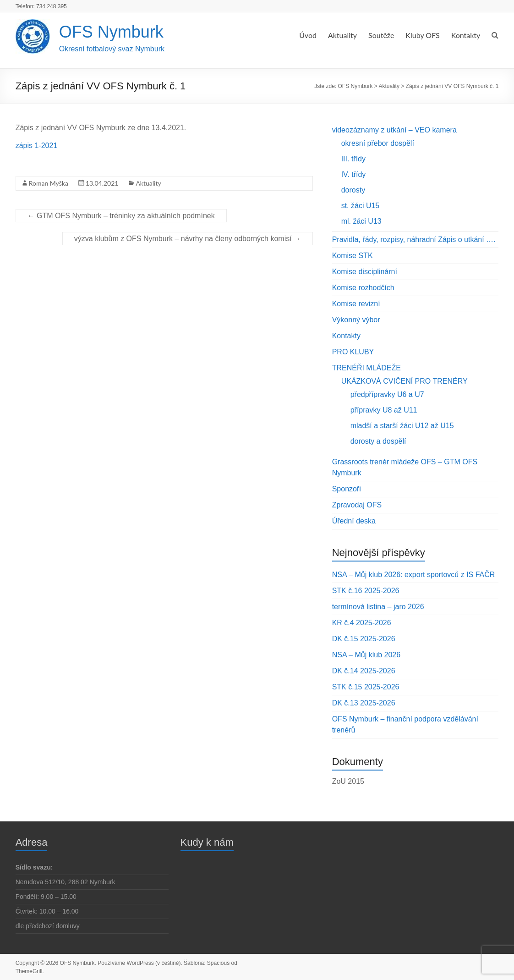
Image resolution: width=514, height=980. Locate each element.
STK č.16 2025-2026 (366, 591)
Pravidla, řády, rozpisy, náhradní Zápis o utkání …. (414, 239)
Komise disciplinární (365, 272)
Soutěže (381, 35)
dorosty (353, 190)
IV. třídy (354, 174)
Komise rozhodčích (363, 288)
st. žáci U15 (361, 206)
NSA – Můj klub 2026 (366, 655)
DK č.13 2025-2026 (364, 703)
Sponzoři (347, 489)
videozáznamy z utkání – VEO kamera (394, 130)
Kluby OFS (422, 35)
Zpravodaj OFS (357, 505)
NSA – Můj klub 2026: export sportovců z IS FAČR (414, 575)
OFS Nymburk (111, 32)
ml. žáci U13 (361, 221)
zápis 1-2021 (37, 146)
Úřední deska (354, 521)
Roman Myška (49, 183)
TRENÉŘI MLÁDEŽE (366, 368)
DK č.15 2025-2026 (364, 639)
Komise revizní (356, 304)
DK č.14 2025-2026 (364, 671)
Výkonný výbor (356, 320)
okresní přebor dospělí (378, 143)
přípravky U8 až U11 (384, 410)
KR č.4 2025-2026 (362, 623)
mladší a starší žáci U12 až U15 (402, 426)
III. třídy (353, 159)
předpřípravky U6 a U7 (387, 394)
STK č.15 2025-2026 (366, 687)
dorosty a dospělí (378, 441)
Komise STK (353, 256)
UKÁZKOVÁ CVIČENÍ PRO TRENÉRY (405, 381)
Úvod (308, 35)
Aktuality (342, 35)
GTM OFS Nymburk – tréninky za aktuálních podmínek (121, 216)
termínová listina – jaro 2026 (378, 607)
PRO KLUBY (353, 352)
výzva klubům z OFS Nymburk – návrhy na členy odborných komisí (188, 239)
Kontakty (466, 35)
